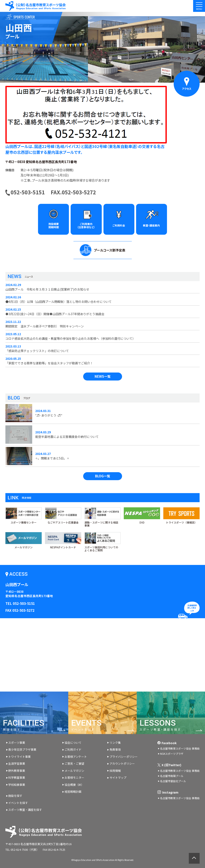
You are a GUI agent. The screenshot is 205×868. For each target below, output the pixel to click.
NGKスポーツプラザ (172, 754)
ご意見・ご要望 (74, 763)
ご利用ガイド (73, 749)
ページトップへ (194, 858)
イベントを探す (18, 803)
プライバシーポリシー (124, 757)
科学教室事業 (17, 778)
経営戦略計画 (73, 792)
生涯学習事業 (17, 763)
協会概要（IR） (74, 785)
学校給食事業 (17, 785)
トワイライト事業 (19, 757)
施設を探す (15, 796)
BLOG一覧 (103, 476)
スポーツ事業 (17, 743)
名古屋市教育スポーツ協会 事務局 (180, 748)
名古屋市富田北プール (173, 781)
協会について (73, 743)
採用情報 (115, 771)
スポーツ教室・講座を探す (25, 810)
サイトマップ (118, 778)
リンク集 (115, 743)
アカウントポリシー (122, 763)
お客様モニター (74, 778)
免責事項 (115, 749)
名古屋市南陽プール (172, 776)
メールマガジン (74, 771)
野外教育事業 (17, 771)
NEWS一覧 (103, 376)
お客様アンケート (76, 757)
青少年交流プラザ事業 (22, 749)
